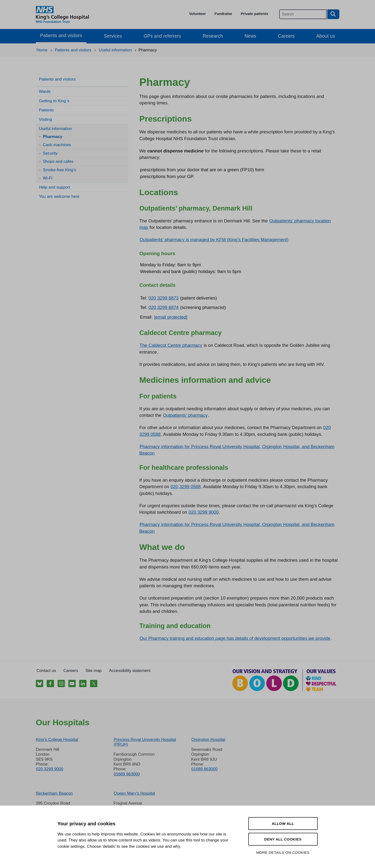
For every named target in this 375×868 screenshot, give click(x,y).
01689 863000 (127, 774)
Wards (45, 92)
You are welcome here (59, 196)
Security (50, 153)
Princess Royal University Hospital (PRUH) (145, 742)
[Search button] (333, 14)
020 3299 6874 (164, 307)
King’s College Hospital (57, 740)
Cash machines (57, 145)
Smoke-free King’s (60, 170)
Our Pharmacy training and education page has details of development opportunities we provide (235, 638)
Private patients (255, 14)
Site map (94, 671)
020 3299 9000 (204, 512)
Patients (46, 110)
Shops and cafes (58, 161)
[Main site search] (303, 14)
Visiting (46, 120)
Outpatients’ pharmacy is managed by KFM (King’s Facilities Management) (214, 240)
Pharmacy (53, 137)
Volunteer (197, 14)
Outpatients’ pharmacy (185, 415)
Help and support (55, 187)
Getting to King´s (54, 101)
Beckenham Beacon (54, 793)
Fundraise (223, 14)
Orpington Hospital (208, 740)
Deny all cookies (283, 839)
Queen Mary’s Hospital (134, 793)
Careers (286, 36)
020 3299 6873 (164, 298)
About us (326, 36)
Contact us (46, 671)
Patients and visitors (61, 35)
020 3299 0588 (186, 487)
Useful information (56, 129)
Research (213, 36)
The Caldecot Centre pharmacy (171, 345)
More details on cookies (283, 852)
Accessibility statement (130, 671)
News (250, 36)
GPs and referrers (162, 36)
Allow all (283, 824)
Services (113, 36)
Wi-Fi (48, 178)
